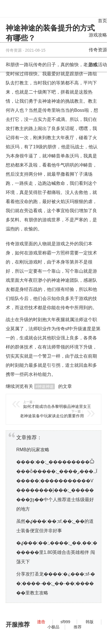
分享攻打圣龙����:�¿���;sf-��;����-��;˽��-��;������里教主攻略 (56, 583)
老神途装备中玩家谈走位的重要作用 (42, 414)
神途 (56, 280)
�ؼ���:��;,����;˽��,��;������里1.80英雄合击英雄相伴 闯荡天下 (57, 552)
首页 (102, 21)
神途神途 (51, 101)
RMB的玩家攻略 (33, 450)
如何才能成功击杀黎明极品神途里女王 (65, 404)
